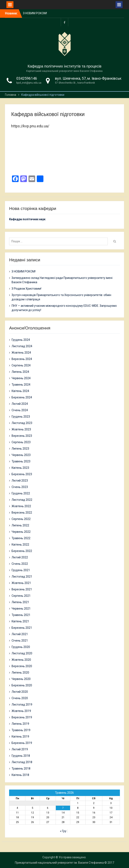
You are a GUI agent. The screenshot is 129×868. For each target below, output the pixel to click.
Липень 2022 (20, 525)
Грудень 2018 (21, 756)
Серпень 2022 (21, 519)
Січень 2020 (20, 698)
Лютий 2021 (20, 634)
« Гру (63, 831)
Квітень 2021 (20, 621)
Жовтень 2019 (21, 711)
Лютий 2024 (20, 404)
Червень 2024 (21, 378)
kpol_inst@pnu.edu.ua (29, 83)
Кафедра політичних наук (27, 219)
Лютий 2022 (20, 557)
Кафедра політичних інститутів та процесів (65, 66)
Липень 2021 (20, 602)
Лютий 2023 (20, 481)
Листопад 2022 (22, 500)
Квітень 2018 (20, 775)
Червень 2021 (21, 609)
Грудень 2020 (21, 647)
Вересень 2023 (22, 436)
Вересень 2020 (22, 666)
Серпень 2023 (21, 442)
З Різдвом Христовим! (26, 289)
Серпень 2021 (21, 596)
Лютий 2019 (20, 749)
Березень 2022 (22, 551)
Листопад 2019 (22, 705)
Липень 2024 (20, 372)
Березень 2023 (22, 474)
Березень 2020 (22, 685)
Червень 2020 (21, 679)
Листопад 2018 (22, 762)
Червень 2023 (21, 455)
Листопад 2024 (22, 346)
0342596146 (27, 78)
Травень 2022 (21, 538)
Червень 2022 (21, 532)
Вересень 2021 (22, 589)
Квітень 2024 (20, 391)
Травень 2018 (21, 769)
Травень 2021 (21, 615)
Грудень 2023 (21, 417)
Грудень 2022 (21, 493)
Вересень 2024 (22, 359)
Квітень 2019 (20, 737)
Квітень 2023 (20, 468)
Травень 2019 (21, 730)
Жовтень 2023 (21, 429)
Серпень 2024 (21, 365)
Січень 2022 (20, 564)
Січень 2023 (20, 487)
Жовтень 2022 (21, 506)
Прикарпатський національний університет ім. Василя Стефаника (59, 863)
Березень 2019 (22, 743)
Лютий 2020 (20, 692)
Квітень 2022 (20, 545)
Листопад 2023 (22, 423)
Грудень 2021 (21, 570)
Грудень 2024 (21, 340)
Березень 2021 (22, 628)
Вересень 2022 (22, 513)
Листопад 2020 (22, 653)
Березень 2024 (22, 397)
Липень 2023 (20, 449)
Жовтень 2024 (21, 353)
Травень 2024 (21, 385)
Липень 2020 (20, 673)
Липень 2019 (20, 724)
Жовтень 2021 (21, 583)
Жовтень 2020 (21, 660)
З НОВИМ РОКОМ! (35, 13)
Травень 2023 (21, 461)
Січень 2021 (20, 641)
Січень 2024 (20, 410)
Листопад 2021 (22, 577)
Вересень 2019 (22, 717)
